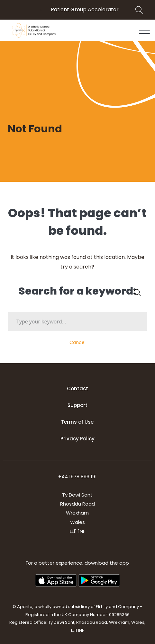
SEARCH (136, 292)
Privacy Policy (77, 439)
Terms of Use (77, 422)
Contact (77, 388)
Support (77, 405)
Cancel (77, 342)
